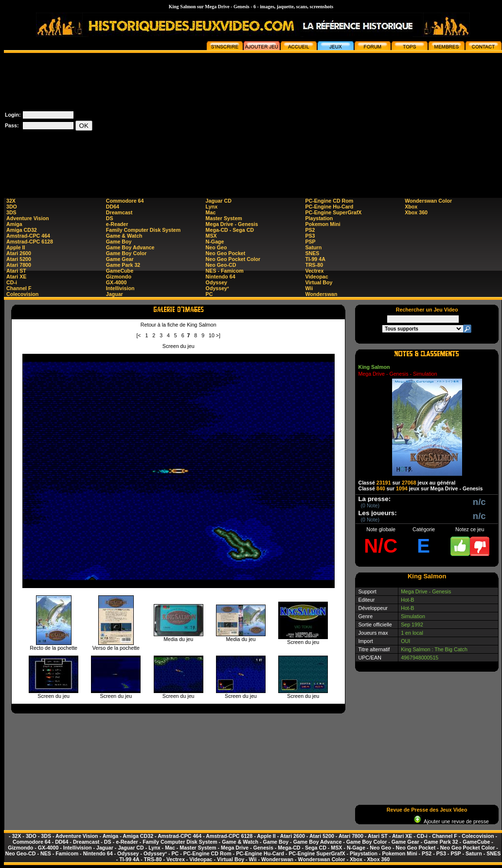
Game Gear (120, 259)
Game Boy (119, 242)
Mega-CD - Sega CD (230, 230)
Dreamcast (119, 212)
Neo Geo (216, 247)
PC (209, 294)
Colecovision (22, 294)
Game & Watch (124, 236)
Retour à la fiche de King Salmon (179, 325)
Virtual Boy (319, 282)
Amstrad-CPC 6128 (30, 242)
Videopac (316, 277)
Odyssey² (217, 288)
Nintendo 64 (221, 277)
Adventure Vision (27, 218)
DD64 (113, 207)
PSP (310, 242)
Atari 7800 (19, 265)
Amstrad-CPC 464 (28, 236)
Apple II (16, 247)
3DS (11, 212)
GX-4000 (117, 282)
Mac (211, 212)
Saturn (313, 247)
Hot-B (407, 600)
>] (218, 335)
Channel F (19, 288)
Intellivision (120, 288)
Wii (309, 288)
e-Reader (117, 224)
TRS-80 (314, 265)
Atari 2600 (19, 253)
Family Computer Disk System (143, 230)
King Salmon (374, 367)
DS (110, 218)
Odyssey (216, 282)
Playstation (319, 218)
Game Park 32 (123, 265)
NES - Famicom (225, 271)
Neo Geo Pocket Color (233, 259)
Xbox (411, 207)
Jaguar (115, 294)
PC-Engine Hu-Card (329, 207)
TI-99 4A (315, 259)
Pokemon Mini (323, 224)
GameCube (120, 271)
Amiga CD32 (22, 230)
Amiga (14, 224)
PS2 (310, 230)
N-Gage (215, 242)
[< (138, 335)
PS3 (310, 236)
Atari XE (16, 277)
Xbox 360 (416, 212)
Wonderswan (321, 294)
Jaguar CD (219, 201)
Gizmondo (119, 277)
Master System (224, 218)
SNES (312, 253)
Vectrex (314, 271)
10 (212, 335)
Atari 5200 (19, 259)
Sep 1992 (412, 625)
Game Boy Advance (130, 247)
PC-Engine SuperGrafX (333, 212)
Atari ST (16, 271)
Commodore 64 (125, 201)
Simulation (413, 616)
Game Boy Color (126, 253)
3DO (12, 207)
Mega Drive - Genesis (232, 224)
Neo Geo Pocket (226, 253)
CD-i (12, 282)
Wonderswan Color (428, 201)
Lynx (212, 207)
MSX (211, 236)
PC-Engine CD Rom (329, 201)
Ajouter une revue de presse (451, 821)
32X (11, 201)
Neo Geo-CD (221, 265)
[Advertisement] (400, 121)
